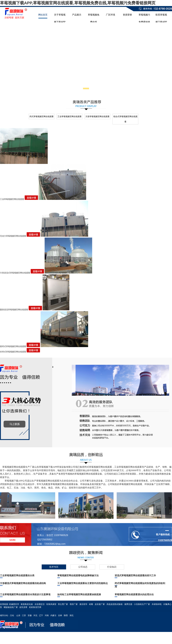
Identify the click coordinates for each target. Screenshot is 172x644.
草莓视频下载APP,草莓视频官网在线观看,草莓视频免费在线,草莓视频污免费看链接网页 (78, 3)
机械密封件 (14, 604)
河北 (35, 615)
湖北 (72, 615)
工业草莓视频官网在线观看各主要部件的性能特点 (83, 583)
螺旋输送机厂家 (11, 607)
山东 (18, 615)
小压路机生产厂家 (142, 604)
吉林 (60, 615)
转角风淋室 (51, 604)
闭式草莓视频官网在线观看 (42, 116)
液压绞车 (83, 604)
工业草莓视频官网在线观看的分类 (17, 575)
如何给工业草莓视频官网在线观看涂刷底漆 (79, 594)
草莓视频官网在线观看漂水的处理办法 (134, 594)
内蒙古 (53, 615)
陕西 (66, 615)
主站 (12, 615)
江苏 (24, 615)
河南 (47, 615)
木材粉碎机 (157, 604)
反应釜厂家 (100, 604)
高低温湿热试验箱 (115, 604)
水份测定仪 (40, 604)
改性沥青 (23, 607)
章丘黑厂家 (63, 604)
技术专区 (54, 567)
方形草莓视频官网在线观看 (97, 116)
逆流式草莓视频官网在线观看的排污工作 (135, 575)
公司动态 (83, 567)
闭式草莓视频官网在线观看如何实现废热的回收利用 (140, 585)
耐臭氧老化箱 (27, 604)
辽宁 (41, 615)
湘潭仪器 (128, 604)
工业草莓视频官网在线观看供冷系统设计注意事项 (25, 594)
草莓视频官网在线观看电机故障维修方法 (78, 575)
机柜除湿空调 (35, 607)
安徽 (30, 615)
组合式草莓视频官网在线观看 (125, 119)
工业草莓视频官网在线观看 (70, 116)
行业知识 (112, 567)
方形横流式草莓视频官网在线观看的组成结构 (23, 583)
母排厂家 (74, 604)
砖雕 (91, 604)
